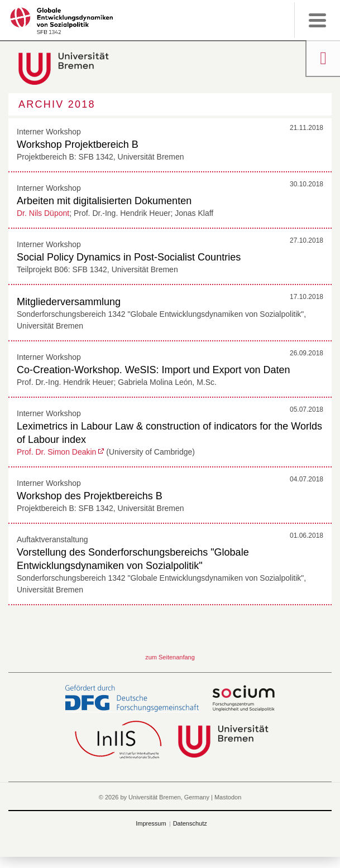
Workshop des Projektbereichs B (90, 496)
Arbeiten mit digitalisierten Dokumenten (104, 201)
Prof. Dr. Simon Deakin (56, 452)
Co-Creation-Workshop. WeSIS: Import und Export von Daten (154, 370)
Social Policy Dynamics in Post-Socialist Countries (129, 257)
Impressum (151, 823)
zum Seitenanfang (170, 657)
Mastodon (228, 797)
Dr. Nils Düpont (43, 213)
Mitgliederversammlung (69, 302)
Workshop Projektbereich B (78, 144)
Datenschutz (190, 823)
